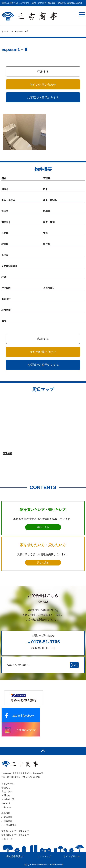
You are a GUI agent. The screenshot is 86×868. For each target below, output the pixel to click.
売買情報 (8, 817)
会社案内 (6, 788)
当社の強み (7, 791)
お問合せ (6, 795)
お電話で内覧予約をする (43, 98)
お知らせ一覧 (8, 799)
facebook (6, 803)
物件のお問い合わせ (43, 85)
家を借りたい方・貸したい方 (15, 835)
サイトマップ (44, 856)
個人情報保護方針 (16, 856)
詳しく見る (43, 527)
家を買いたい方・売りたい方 (15, 831)
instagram (6, 807)
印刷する (43, 72)
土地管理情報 (10, 825)
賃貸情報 (8, 821)
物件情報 (6, 813)
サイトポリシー (72, 856)
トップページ (8, 784)
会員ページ (7, 839)
